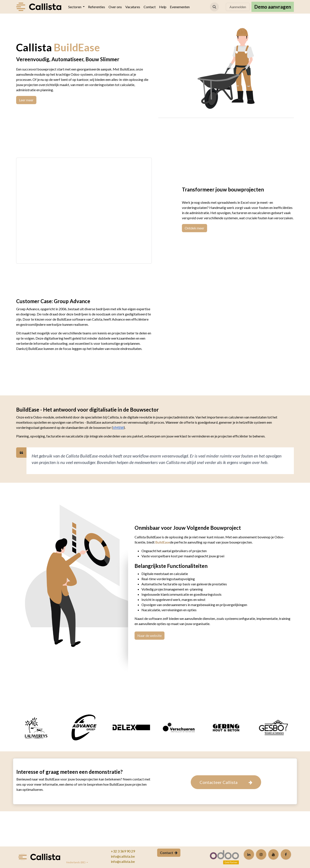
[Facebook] (286, 854)
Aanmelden (238, 7)
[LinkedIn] (249, 854)
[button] (214, 7)
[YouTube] (273, 854)
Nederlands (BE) (76, 862)
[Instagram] (261, 854)
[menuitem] (76, 7)
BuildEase (163, 542)
